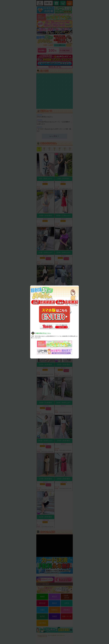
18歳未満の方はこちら (43, 333)
